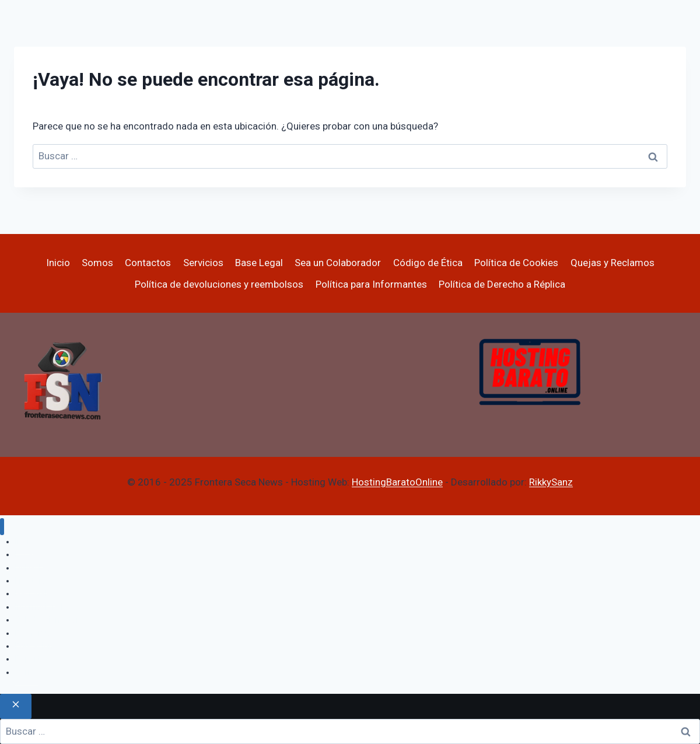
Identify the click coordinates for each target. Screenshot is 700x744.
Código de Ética (428, 263)
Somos (97, 263)
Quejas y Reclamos (612, 263)
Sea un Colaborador (338, 263)
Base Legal (259, 263)
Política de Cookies (516, 263)
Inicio (58, 263)
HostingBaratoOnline (397, 482)
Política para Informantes (371, 284)
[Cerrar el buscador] (16, 706)
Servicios (203, 263)
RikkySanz (551, 482)
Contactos (148, 263)
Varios (27, 672)
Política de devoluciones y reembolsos (219, 284)
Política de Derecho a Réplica (502, 284)
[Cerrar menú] (2, 527)
